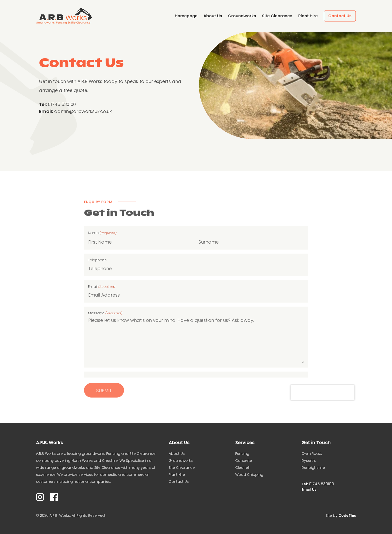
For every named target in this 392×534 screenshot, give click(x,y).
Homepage (186, 16)
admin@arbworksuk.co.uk (83, 111)
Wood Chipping (249, 475)
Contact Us (340, 16)
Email (102, 302)
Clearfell (242, 468)
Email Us (309, 490)
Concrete (244, 461)
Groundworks (242, 16)
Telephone (97, 275)
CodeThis (347, 516)
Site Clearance (277, 16)
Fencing (242, 454)
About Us (213, 16)
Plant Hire (308, 16)
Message (105, 328)
